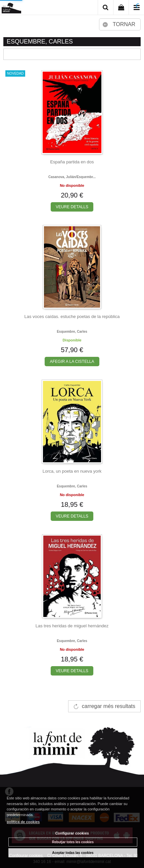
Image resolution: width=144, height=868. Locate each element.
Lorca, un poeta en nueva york (72, 471)
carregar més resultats (109, 706)
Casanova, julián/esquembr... (72, 177)
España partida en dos (72, 162)
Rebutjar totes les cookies (73, 842)
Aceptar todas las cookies (73, 853)
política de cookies (23, 822)
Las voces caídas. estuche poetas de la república (72, 317)
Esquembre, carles (72, 332)
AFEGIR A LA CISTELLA (72, 362)
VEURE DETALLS (72, 207)
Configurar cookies (72, 833)
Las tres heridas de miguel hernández (72, 626)
